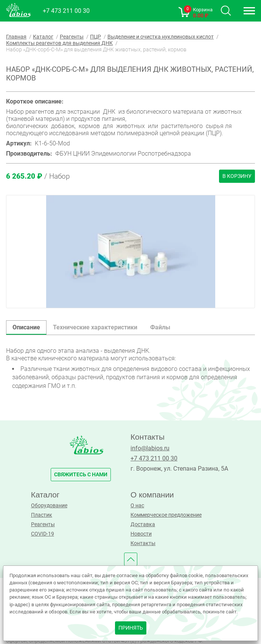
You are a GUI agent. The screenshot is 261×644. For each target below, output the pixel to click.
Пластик (42, 515)
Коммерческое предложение (166, 515)
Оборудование (49, 506)
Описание (26, 327)
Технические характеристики (95, 327)
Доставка (143, 524)
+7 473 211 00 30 (66, 11)
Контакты (143, 543)
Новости (141, 534)
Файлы (160, 327)
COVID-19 (43, 534)
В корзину (237, 176)
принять (131, 628)
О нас (137, 506)
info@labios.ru (150, 448)
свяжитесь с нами (81, 475)
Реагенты (43, 524)
